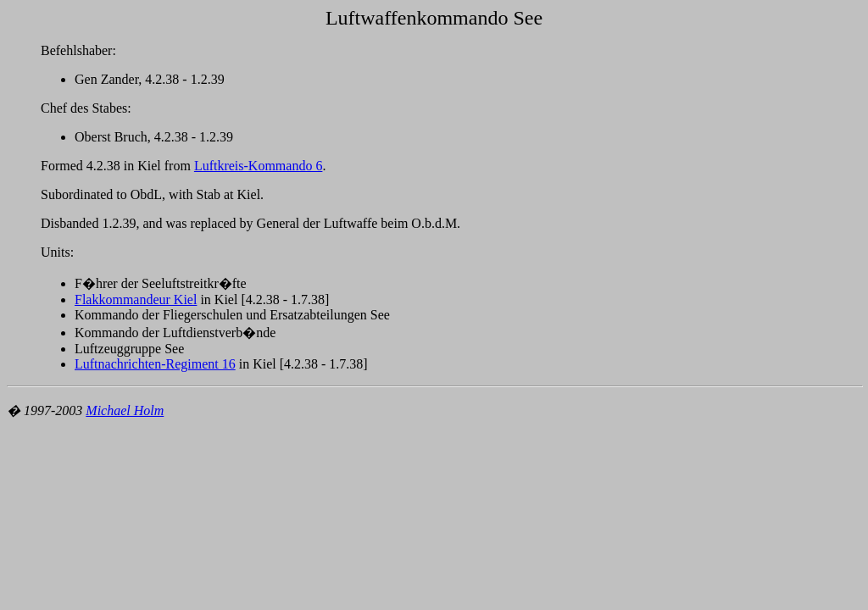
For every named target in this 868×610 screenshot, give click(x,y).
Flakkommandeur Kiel (136, 299)
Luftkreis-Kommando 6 (259, 166)
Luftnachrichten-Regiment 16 (155, 364)
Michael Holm (125, 410)
